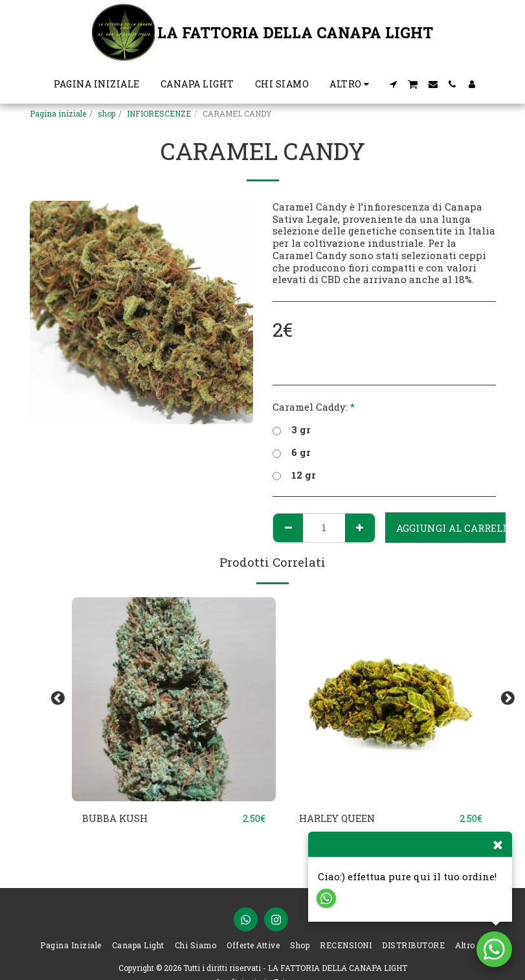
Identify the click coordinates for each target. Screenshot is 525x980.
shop (106, 113)
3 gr (292, 430)
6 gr (292, 452)
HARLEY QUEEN (337, 819)
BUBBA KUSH (115, 819)
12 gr (294, 475)
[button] (393, 84)
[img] (174, 699)
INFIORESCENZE (159, 113)
